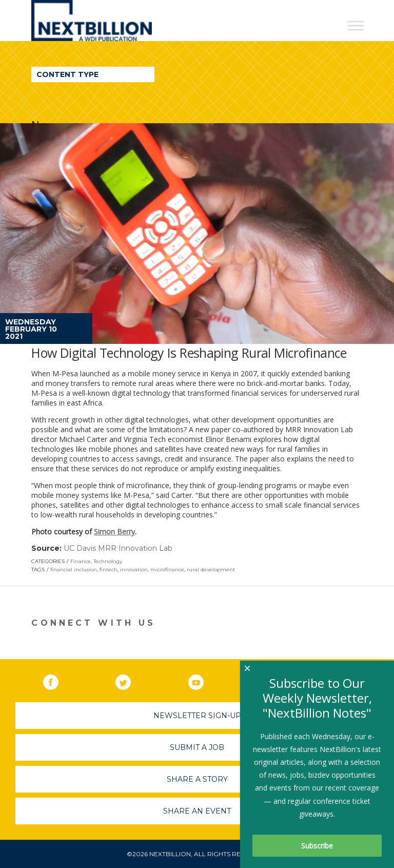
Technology (108, 561)
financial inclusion (74, 570)
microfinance (167, 570)
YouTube (203, 680)
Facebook (58, 680)
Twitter (130, 680)
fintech (109, 570)
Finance (81, 561)
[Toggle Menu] (356, 25)
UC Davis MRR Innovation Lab (118, 548)
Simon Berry (114, 532)
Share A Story (197, 779)
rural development (211, 570)
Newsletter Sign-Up (197, 716)
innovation (134, 570)
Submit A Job (197, 747)
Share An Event (197, 811)
